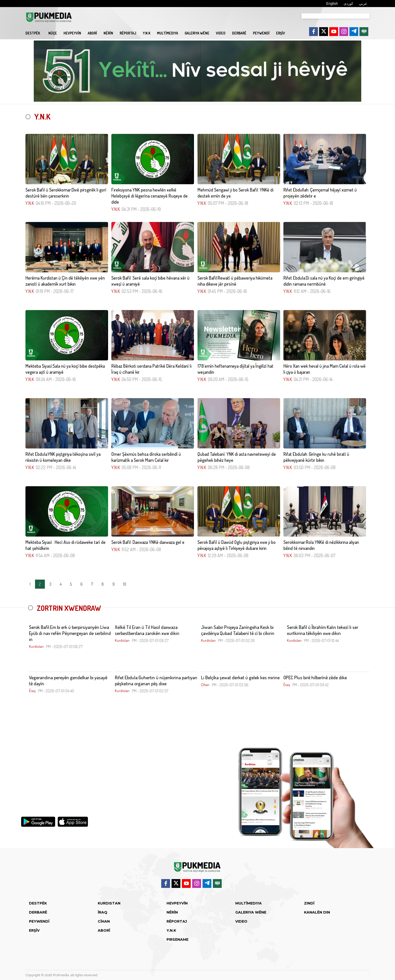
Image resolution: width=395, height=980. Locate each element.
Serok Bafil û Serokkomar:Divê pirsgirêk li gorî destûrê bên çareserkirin (66, 193)
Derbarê (239, 33)
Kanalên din (317, 912)
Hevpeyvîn (72, 33)
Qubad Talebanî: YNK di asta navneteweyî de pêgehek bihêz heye (237, 457)
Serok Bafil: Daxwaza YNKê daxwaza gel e (148, 542)
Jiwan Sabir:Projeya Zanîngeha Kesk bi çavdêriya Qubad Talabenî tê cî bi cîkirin (238, 630)
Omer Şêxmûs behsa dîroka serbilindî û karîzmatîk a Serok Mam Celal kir (146, 457)
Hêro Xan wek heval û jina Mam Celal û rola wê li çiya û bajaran (324, 369)
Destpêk (33, 33)
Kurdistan (109, 903)
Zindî (309, 903)
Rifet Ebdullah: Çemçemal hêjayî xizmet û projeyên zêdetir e (320, 193)
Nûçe (53, 33)
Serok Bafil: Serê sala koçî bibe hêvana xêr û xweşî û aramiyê (150, 281)
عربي (363, 4)
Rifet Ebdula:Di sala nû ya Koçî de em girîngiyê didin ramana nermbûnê (324, 281)
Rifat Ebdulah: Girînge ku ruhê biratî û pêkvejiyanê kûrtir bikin (316, 457)
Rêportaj (128, 33)
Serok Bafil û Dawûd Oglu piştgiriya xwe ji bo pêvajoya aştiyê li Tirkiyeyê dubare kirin (237, 545)
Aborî (92, 33)
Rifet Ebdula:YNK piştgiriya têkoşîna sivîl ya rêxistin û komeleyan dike (63, 457)
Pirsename (177, 939)
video (221, 33)
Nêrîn (108, 33)
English (332, 4)
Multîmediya (168, 33)
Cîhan (104, 921)
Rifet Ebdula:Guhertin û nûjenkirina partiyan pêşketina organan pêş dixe (156, 681)
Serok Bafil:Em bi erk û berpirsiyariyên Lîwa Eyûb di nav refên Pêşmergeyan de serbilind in (70, 633)
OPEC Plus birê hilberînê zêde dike (315, 677)
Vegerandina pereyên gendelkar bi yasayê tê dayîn (68, 681)
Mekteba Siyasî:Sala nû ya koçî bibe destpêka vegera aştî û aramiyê (65, 369)
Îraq (103, 912)
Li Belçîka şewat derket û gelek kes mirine (240, 677)
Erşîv (281, 33)
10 (125, 584)
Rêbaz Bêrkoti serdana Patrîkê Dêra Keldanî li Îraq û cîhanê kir (151, 369)
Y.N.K (147, 33)
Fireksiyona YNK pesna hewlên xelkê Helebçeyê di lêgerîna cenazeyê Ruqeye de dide (150, 196)
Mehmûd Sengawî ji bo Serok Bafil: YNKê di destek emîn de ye (235, 193)
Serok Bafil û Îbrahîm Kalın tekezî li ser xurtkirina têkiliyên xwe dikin (323, 630)
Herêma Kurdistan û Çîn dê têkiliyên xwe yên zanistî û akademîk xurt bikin (65, 281)
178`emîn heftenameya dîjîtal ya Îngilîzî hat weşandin (235, 369)
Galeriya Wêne (197, 33)
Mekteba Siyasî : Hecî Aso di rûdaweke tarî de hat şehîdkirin (65, 545)
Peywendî (261, 33)
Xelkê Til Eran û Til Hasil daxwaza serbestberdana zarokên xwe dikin (147, 630)
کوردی (348, 4)
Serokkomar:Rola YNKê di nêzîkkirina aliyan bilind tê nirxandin (321, 545)
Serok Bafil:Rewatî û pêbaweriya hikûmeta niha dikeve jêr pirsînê (235, 281)
